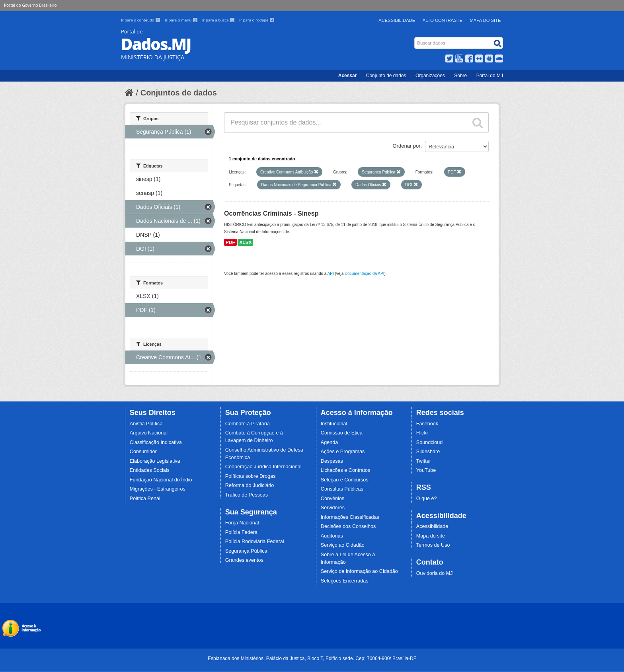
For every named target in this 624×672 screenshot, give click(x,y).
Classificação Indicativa (156, 442)
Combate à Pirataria (248, 424)
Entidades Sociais (150, 470)
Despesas (332, 461)
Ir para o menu (182, 20)
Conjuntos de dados (179, 93)
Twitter (424, 461)
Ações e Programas (343, 452)
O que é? (427, 499)
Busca (415, 39)
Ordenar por (407, 146)
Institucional (334, 424)
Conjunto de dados (386, 76)
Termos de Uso (433, 545)
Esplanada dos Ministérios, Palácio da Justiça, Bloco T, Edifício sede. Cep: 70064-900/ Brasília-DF (312, 658)
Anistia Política (146, 424)
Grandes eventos (244, 560)
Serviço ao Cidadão (343, 545)
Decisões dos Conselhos (348, 526)
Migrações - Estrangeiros (158, 489)
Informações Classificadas (350, 517)
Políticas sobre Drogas (251, 476)
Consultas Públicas (342, 489)
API (331, 274)
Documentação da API (365, 274)
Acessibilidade (397, 20)
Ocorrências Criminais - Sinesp (271, 213)
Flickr (422, 433)
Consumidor (143, 452)
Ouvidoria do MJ (435, 573)
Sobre (460, 76)
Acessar (348, 76)
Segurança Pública (246, 551)
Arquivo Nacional (149, 433)
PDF (230, 242)
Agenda (329, 442)
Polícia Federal (242, 532)
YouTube (426, 470)
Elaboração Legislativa (155, 461)
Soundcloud (430, 442)
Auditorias (332, 536)
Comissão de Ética (342, 433)
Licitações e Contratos (346, 470)
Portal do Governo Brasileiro (30, 5)
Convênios (333, 499)
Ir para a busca (219, 20)
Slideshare (428, 452)
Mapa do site (431, 536)
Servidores (333, 508)
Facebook (427, 424)
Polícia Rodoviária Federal (255, 541)
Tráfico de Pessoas (247, 495)
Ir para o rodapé (257, 20)
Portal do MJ (490, 76)
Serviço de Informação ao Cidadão (359, 571)
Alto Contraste (443, 20)
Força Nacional (242, 523)
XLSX (245, 242)
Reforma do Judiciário (250, 485)
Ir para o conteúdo (141, 20)
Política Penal (145, 499)
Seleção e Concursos (345, 480)
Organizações (430, 76)
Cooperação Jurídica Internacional (263, 467)
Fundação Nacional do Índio (161, 480)
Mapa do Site (486, 20)
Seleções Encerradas (345, 581)
